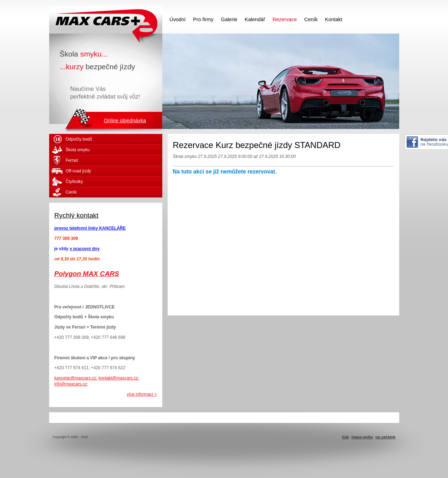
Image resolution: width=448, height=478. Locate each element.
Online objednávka (125, 120)
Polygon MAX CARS (87, 274)
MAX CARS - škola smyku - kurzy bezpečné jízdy (106, 19)
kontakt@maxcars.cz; (119, 378)
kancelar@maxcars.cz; (76, 378)
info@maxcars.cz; (71, 384)
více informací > (142, 394)
